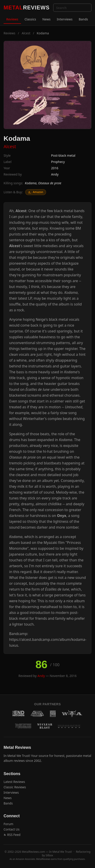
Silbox (49, 855)
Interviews (65, 19)
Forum (8, 824)
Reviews (12, 19)
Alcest (26, 33)
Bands (83, 19)
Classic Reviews (15, 787)
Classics (30, 19)
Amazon (36, 192)
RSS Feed (12, 835)
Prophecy (58, 162)
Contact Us (12, 829)
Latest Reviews (14, 782)
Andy (55, 174)
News (46, 19)
